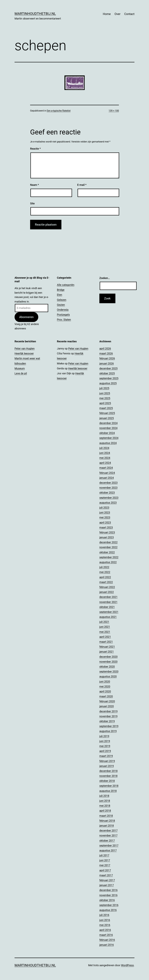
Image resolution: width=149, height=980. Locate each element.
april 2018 (105, 811)
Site (32, 203)
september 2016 (109, 905)
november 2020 (108, 662)
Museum (20, 368)
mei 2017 (105, 865)
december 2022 (108, 542)
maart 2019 (106, 756)
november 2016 (108, 895)
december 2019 (108, 711)
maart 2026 (106, 353)
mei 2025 (105, 398)
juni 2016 (105, 920)
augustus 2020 (108, 676)
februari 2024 (107, 473)
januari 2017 (107, 885)
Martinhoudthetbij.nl (35, 14)
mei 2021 (105, 632)
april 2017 (105, 870)
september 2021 (109, 612)
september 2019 (109, 726)
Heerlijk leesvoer (24, 353)
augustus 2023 (108, 503)
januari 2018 (107, 826)
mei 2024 (105, 458)
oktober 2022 (107, 552)
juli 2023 (104, 508)
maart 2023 (106, 527)
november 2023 (108, 488)
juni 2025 (105, 393)
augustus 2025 (108, 383)
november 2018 (108, 776)
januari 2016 (107, 945)
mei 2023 (105, 517)
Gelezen (62, 300)
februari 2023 (107, 532)
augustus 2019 (108, 731)
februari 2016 (107, 940)
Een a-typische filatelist (59, 111)
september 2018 (109, 786)
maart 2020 (106, 696)
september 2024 (109, 438)
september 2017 (109, 845)
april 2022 (105, 577)
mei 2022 (105, 572)
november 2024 (108, 428)
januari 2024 (107, 478)
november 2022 (108, 547)
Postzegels (63, 315)
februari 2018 (107, 821)
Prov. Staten (64, 320)
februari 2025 (107, 413)
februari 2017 (107, 880)
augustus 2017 (108, 850)
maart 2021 (106, 642)
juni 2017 (105, 860)
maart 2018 (106, 816)
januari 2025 (107, 418)
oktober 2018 (107, 781)
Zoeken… (105, 278)
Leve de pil (21, 373)
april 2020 (105, 691)
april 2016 (105, 930)
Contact (129, 14)
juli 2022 (104, 567)
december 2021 (108, 597)
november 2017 (108, 835)
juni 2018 (105, 801)
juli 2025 (104, 388)
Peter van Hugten (25, 348)
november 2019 (108, 716)
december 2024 (108, 423)
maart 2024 (106, 468)
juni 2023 (105, 512)
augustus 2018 (108, 791)
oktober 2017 (107, 841)
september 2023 (109, 498)
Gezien (61, 305)
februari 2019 (107, 761)
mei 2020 (105, 686)
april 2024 (105, 463)
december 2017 (108, 830)
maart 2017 (106, 875)
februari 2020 (107, 701)
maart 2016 (106, 935)
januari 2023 (107, 537)
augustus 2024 (108, 443)
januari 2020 (107, 706)
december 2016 (108, 890)
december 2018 (108, 771)
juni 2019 (105, 741)
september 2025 (109, 378)
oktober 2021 (107, 607)
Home (107, 14)
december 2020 (108, 657)
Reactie (35, 149)
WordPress (127, 965)
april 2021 (105, 637)
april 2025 (105, 403)
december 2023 (108, 483)
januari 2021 (107, 652)
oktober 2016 (107, 900)
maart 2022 (106, 582)
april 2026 (105, 348)
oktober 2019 (107, 721)
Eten (60, 295)
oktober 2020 (107, 667)
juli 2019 (104, 736)
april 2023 (105, 522)
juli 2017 (104, 855)
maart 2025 (106, 408)
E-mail (82, 185)
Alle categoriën (66, 285)
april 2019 (105, 751)
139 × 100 (114, 111)
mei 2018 (105, 806)
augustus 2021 (108, 617)
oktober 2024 (107, 433)
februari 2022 (107, 587)
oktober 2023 (107, 493)
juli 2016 (104, 915)
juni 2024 (105, 453)
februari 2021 (107, 647)
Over (117, 14)
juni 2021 (105, 627)
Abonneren (26, 317)
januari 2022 (107, 592)
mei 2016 (105, 925)
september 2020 (109, 671)
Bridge (61, 290)
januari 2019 (107, 766)
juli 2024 (104, 448)
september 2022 (109, 557)
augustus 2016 (108, 910)
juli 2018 (104, 796)
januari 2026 (107, 363)
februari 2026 (107, 358)
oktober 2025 (107, 373)
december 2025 (108, 368)
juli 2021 (104, 622)
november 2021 (108, 602)
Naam (34, 185)
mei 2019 (105, 746)
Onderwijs (63, 310)
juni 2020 (105, 682)
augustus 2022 (108, 562)
